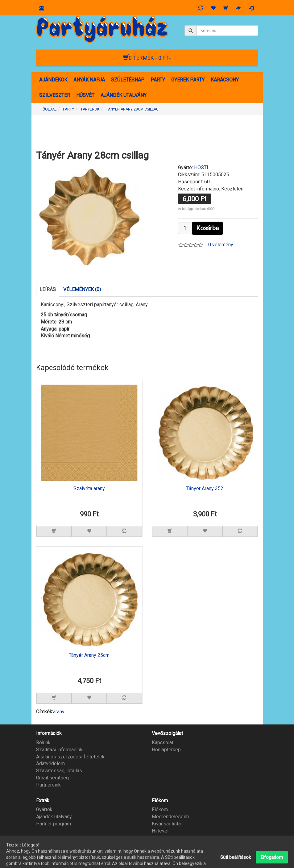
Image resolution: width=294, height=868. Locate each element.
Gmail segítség (52, 778)
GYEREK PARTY (188, 80)
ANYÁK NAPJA (89, 80)
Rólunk (43, 743)
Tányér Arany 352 (205, 489)
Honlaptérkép (166, 750)
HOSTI (201, 167)
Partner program (54, 824)
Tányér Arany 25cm (89, 655)
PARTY (158, 80)
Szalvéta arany (89, 489)
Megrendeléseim (170, 817)
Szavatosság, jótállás (59, 771)
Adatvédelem (50, 764)
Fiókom (160, 810)
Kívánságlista (166, 824)
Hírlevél (160, 831)
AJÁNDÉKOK (53, 80)
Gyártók (44, 810)
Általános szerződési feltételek (70, 757)
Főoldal (49, 109)
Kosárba (207, 228)
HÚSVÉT (85, 95)
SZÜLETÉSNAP (128, 80)
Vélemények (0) (82, 289)
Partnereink (48, 785)
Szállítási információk (59, 750)
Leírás (48, 289)
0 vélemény (221, 245)
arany (59, 712)
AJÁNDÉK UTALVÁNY (124, 95)
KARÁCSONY (225, 80)
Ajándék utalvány (54, 817)
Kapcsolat (163, 743)
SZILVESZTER (55, 95)
